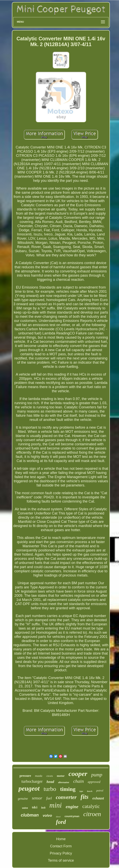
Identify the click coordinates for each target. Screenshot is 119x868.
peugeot (29, 789)
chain (78, 781)
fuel (49, 798)
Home (61, 839)
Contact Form (61, 846)
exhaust (98, 798)
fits (84, 797)
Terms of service (61, 860)
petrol (100, 790)
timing (68, 789)
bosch (90, 791)
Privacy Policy (61, 853)
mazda (39, 776)
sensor (37, 798)
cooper (78, 774)
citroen (92, 814)
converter (66, 797)
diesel (58, 817)
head (50, 782)
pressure (25, 776)
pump (97, 775)
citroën (49, 776)
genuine (23, 799)
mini (56, 805)
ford (61, 822)
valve (25, 808)
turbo (50, 789)
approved (94, 782)
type (81, 791)
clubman (30, 815)
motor (61, 776)
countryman (72, 816)
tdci (35, 807)
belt (43, 808)
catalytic (91, 806)
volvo (47, 816)
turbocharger (32, 781)
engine (72, 807)
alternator (64, 782)
